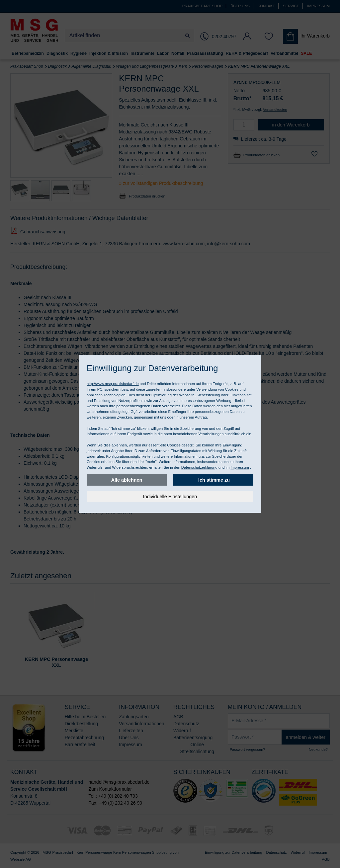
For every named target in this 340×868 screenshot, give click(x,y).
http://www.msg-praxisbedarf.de (113, 384)
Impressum (240, 467)
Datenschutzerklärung (199, 467)
